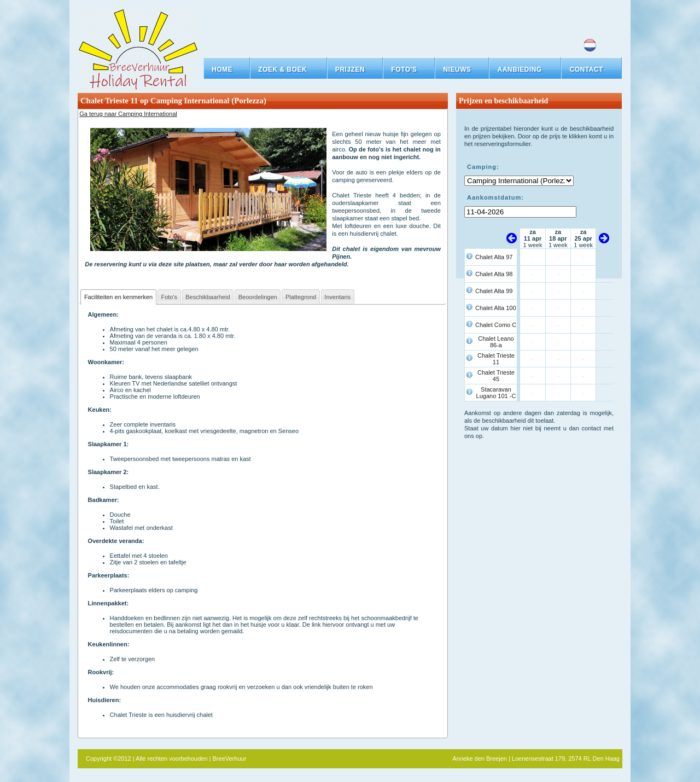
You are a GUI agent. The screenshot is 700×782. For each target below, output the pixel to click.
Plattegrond (301, 297)
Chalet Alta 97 (494, 257)
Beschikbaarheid (208, 297)
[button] (288, 69)
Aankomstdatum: (495, 197)
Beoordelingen (258, 297)
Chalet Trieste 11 (496, 359)
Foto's (169, 297)
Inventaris (337, 297)
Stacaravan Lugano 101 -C (496, 393)
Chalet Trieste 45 (496, 376)
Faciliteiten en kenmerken (118, 297)
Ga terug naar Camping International (128, 114)
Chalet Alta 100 (496, 308)
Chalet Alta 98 (494, 274)
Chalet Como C (496, 325)
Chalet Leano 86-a (496, 342)
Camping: (483, 167)
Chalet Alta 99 (494, 291)
